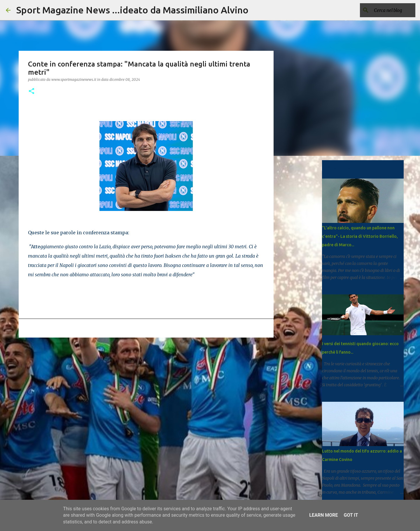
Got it (351, 515)
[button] (32, 91)
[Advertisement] (146, 387)
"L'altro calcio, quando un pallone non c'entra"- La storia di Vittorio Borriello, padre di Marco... (360, 236)
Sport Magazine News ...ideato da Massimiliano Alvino (132, 10)
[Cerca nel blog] (385, 10)
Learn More (323, 515)
